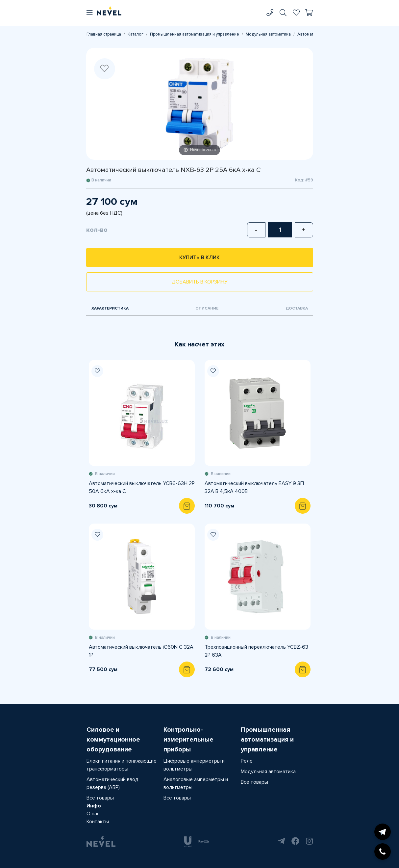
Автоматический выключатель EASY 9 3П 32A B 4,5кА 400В (254, 487)
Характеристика (110, 308)
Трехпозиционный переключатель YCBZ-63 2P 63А (256, 651)
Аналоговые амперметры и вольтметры (196, 783)
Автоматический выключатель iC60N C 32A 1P (141, 651)
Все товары (100, 798)
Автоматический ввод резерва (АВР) (112, 783)
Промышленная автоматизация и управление (195, 34)
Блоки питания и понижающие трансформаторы (122, 765)
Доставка (297, 308)
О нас (93, 814)
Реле (247, 761)
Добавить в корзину (200, 282)
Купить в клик (199, 258)
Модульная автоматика (268, 34)
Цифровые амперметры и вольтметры (194, 765)
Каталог (136, 34)
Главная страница (104, 34)
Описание (207, 308)
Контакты (98, 822)
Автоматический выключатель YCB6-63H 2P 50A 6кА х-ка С (142, 487)
